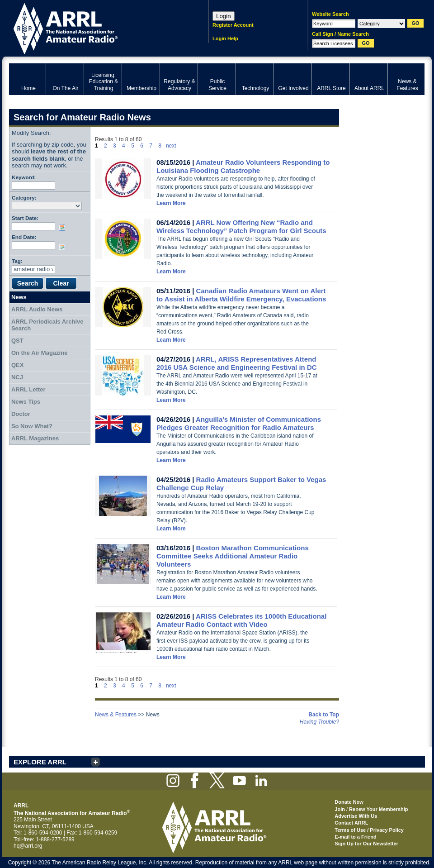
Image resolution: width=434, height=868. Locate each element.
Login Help (225, 38)
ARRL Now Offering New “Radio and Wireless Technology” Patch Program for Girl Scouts (241, 227)
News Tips (26, 402)
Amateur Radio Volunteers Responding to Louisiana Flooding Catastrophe (243, 166)
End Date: (24, 237)
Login (224, 16)
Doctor (21, 414)
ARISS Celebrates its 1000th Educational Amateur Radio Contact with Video (241, 620)
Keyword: (24, 177)
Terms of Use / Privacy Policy (369, 830)
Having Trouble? (319, 722)
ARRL (97, 27)
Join (340, 809)
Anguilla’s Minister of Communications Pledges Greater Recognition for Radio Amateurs (239, 423)
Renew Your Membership (378, 809)
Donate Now (349, 802)
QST (17, 341)
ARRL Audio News (37, 309)
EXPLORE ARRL (40, 762)
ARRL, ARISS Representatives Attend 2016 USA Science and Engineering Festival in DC (237, 363)
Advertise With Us (356, 816)
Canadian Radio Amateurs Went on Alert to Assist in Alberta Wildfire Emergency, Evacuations (241, 295)
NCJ (17, 377)
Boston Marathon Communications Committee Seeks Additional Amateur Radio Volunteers (233, 556)
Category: (24, 198)
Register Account (233, 25)
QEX (17, 365)
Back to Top (324, 715)
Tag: (17, 261)
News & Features (116, 715)
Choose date (64, 228)
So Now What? (32, 426)
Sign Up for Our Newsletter (366, 844)
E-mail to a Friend (355, 837)
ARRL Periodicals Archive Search (47, 325)
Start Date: (25, 218)
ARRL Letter (28, 389)
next (171, 146)
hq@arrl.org (28, 846)
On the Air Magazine (39, 353)
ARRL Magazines (35, 438)
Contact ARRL (351, 823)
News (19, 297)
